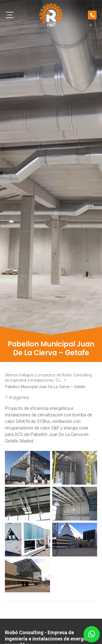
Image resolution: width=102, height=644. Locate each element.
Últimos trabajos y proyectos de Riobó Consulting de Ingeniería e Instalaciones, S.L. (48, 378)
